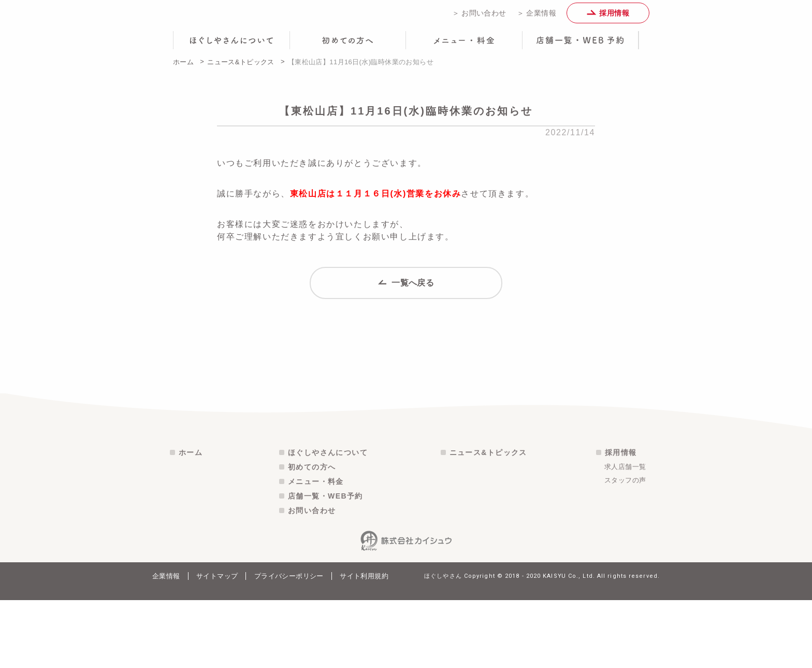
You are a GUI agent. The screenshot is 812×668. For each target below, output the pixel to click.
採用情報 (608, 17)
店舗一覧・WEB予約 (325, 564)
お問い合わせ (312, 578)
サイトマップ (217, 644)
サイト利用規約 (364, 644)
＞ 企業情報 (536, 17)
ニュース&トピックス (241, 69)
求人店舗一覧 (625, 535)
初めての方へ (312, 535)
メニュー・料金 (316, 549)
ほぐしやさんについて (328, 520)
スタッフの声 (625, 548)
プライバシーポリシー (289, 644)
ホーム (183, 69)
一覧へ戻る (406, 296)
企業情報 (166, 644)
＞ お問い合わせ (479, 17)
